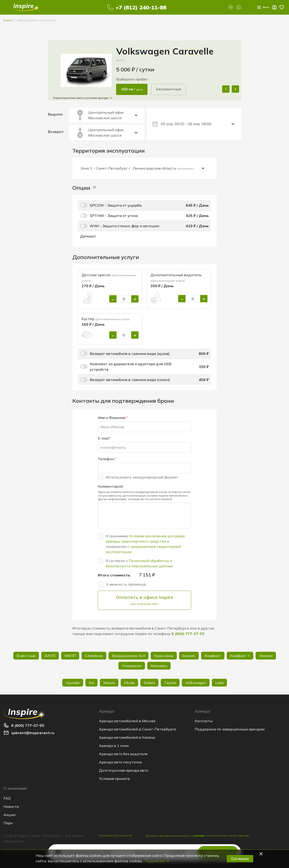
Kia (91, 683)
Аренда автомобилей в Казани (127, 737)
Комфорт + (240, 656)
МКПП (70, 656)
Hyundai (73, 683)
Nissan (109, 683)
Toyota (170, 683)
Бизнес (189, 656)
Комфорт (213, 656)
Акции (9, 815)
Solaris (149, 683)
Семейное (94, 656)
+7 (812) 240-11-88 (138, 7)
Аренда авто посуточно (120, 762)
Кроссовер (164, 656)
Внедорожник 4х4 (128, 656)
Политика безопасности (116, 835)
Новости (11, 806)
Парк (8, 823)
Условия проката (114, 779)
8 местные (26, 656)
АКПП (50, 656)
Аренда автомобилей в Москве (127, 721)
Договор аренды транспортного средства (175, 838)
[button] (262, 854)
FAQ (7, 798)
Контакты (204, 721)
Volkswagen (196, 683)
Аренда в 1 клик (114, 746)
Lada (219, 683)
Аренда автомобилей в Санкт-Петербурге (138, 729)
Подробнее (157, 861)
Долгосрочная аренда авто (124, 770)
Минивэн (159, 666)
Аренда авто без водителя (123, 754)
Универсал (132, 666)
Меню (259, 7)
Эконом (266, 656)
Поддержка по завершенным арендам (230, 729)
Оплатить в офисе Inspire (144, 600)
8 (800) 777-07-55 (188, 634)
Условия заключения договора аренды (222, 835)
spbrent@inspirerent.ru (33, 733)
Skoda (129, 683)
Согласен (240, 859)
